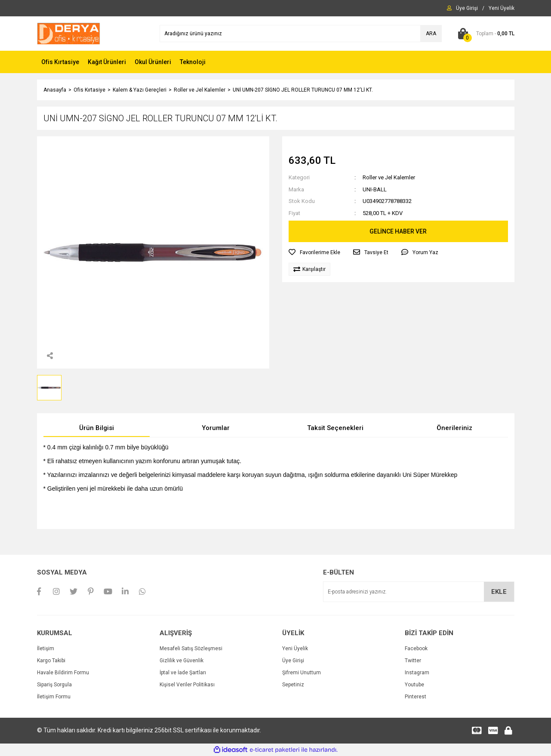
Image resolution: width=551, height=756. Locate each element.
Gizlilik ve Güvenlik (182, 661)
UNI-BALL (375, 189)
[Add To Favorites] (314, 252)
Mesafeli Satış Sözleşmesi (191, 648)
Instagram (417, 673)
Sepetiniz (293, 685)
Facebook (416, 648)
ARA (431, 34)
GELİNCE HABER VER (398, 231)
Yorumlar (216, 428)
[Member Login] (467, 8)
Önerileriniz (454, 428)
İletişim (46, 648)
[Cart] (485, 34)
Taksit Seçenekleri (335, 428)
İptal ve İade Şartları (183, 673)
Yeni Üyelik (295, 648)
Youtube (414, 685)
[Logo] (69, 33)
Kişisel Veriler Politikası (187, 685)
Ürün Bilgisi (97, 428)
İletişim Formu (54, 697)
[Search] (301, 34)
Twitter (413, 661)
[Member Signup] (502, 8)
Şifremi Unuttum (302, 673)
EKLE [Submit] (499, 592)
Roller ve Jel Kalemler (389, 177)
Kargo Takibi (51, 661)
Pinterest (416, 697)
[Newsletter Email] (419, 592)
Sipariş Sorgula (54, 685)
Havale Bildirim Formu (63, 673)
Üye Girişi (293, 661)
